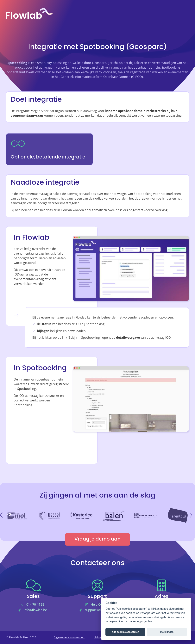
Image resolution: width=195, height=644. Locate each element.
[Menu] (188, 13)
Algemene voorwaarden (69, 637)
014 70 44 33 (35, 604)
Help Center (99, 604)
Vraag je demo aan (97, 539)
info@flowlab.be (35, 610)
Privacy (99, 637)
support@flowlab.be (99, 610)
